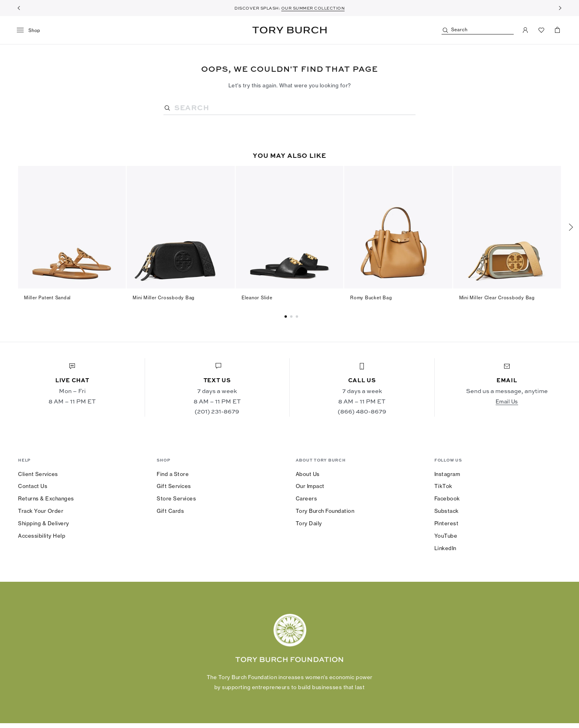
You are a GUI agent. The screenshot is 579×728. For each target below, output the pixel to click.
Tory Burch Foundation (325, 511)
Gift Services (174, 486)
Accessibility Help (42, 536)
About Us (308, 474)
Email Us (507, 401)
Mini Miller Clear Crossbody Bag (497, 298)
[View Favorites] (541, 30)
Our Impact (310, 486)
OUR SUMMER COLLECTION (313, 8)
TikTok (443, 486)
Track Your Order (41, 511)
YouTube (446, 536)
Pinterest (447, 523)
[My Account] (525, 30)
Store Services (176, 498)
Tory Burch (289, 30)
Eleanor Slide (257, 298)
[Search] (478, 30)
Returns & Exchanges (46, 498)
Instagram (447, 474)
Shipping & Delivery (44, 523)
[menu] (31, 30)
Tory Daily (309, 523)
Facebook (447, 498)
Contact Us (33, 486)
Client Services (38, 474)
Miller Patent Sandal (47, 298)
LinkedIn (445, 548)
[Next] (560, 8)
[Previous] (19, 8)
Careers (307, 498)
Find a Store (173, 474)
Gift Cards (170, 511)
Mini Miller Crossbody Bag (164, 298)
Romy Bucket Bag (371, 298)
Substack (447, 511)
